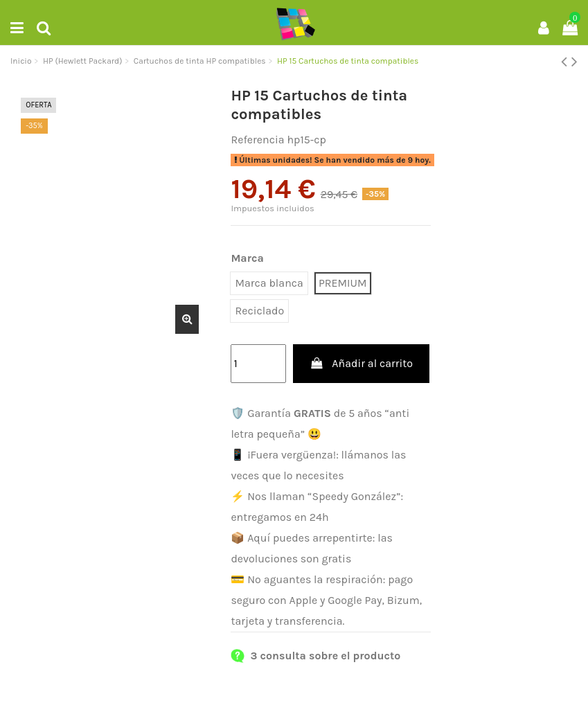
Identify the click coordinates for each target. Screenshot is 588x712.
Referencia (257, 140)
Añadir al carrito (361, 363)
